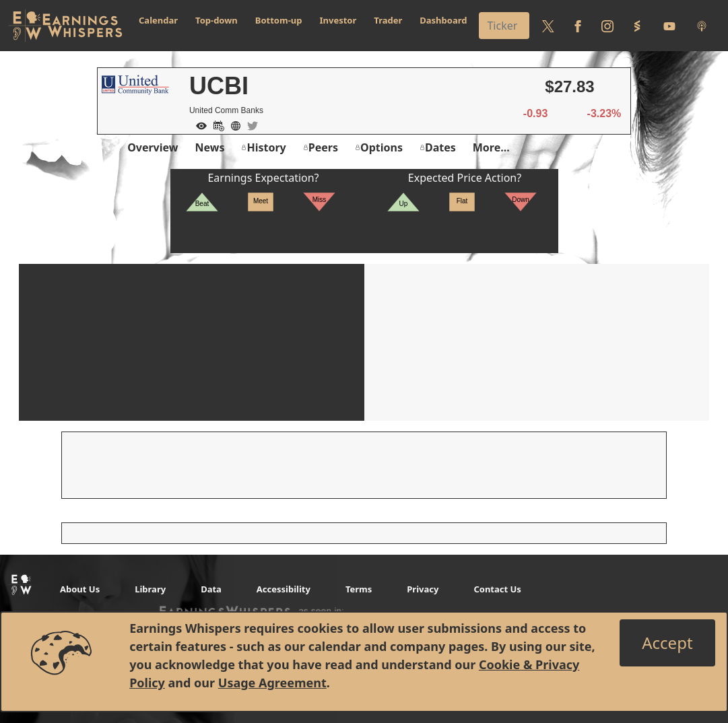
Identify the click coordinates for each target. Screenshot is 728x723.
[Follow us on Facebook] (578, 26)
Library (150, 589)
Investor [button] (338, 20)
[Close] (667, 643)
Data (211, 589)
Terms (359, 589)
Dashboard (443, 20)
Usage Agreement (272, 683)
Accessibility (284, 589)
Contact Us (497, 589)
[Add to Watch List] (198, 125)
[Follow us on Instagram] (607, 26)
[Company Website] (232, 125)
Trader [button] (388, 20)
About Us (80, 589)
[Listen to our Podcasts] (702, 26)
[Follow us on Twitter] (548, 26)
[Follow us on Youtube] (669, 26)
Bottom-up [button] (279, 20)
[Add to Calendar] (216, 125)
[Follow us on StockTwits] (637, 26)
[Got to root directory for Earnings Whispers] (65, 26)
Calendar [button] (158, 20)
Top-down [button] (217, 20)
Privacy (423, 589)
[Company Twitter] (249, 125)
